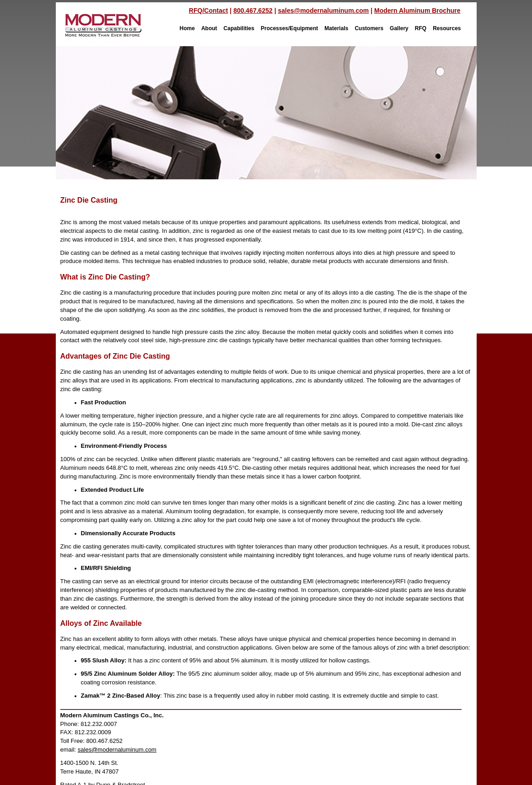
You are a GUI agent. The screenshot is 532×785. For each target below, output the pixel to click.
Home (187, 28)
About (209, 28)
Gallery (399, 28)
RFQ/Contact (209, 11)
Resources (447, 28)
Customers (369, 28)
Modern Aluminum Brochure (417, 11)
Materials (336, 28)
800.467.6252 (253, 11)
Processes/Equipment (289, 28)
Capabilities (239, 28)
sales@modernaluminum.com (323, 11)
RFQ (421, 28)
